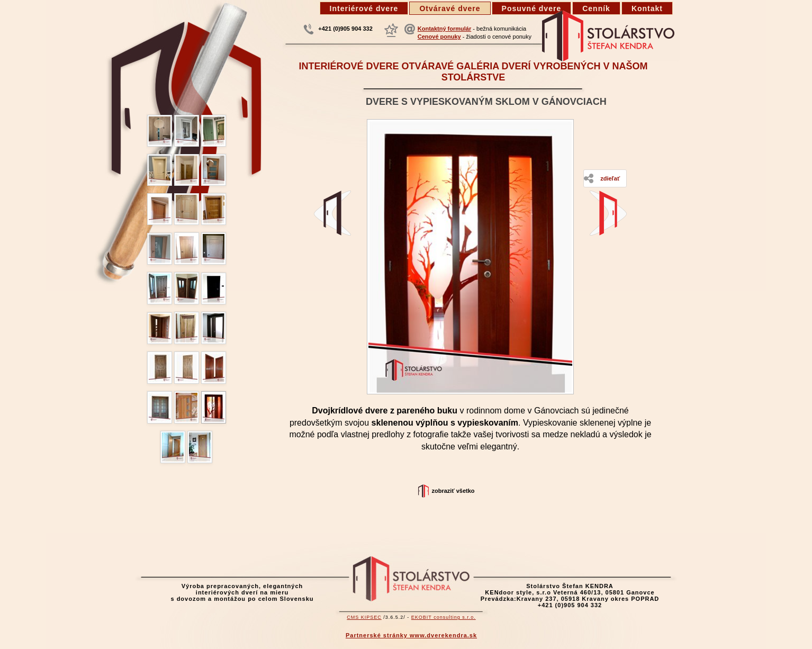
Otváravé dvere (450, 8)
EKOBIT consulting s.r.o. (444, 617)
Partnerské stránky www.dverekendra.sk (411, 635)
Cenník (596, 8)
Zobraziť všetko (453, 491)
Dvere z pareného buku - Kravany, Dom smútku (332, 213)
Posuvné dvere (532, 8)
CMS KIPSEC (364, 617)
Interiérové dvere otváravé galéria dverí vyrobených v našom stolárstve (473, 72)
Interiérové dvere (364, 8)
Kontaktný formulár (444, 29)
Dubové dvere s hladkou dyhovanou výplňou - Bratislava (608, 213)
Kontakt (647, 8)
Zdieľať (610, 178)
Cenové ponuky (439, 37)
